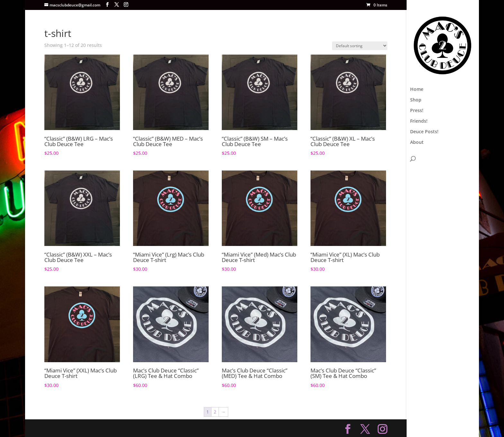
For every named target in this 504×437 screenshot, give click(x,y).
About (417, 143)
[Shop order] (360, 46)
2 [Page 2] (215, 412)
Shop (416, 100)
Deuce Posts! (424, 132)
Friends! (419, 121)
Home (417, 90)
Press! (417, 111)
